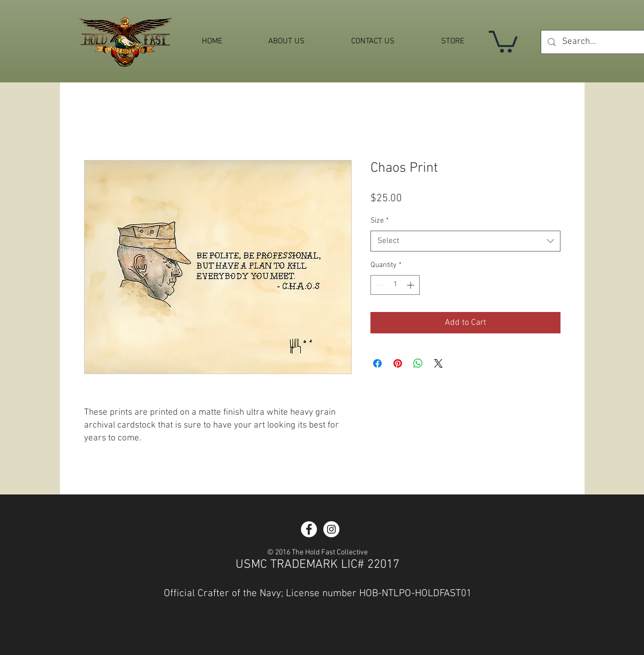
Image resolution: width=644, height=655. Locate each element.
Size (380, 221)
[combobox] (465, 241)
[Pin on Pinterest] (398, 363)
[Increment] (411, 285)
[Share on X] (438, 363)
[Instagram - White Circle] (331, 529)
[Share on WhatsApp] (418, 363)
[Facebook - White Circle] (309, 529)
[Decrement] (379, 285)
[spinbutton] (395, 285)
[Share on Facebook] (377, 363)
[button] (503, 40)
